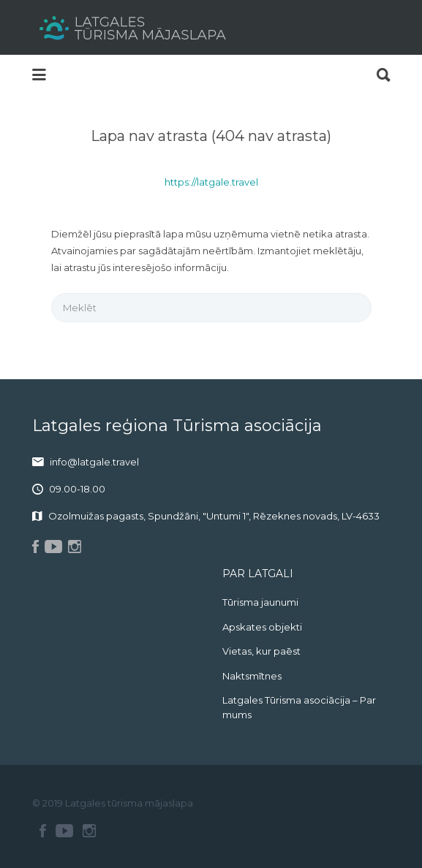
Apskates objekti (262, 627)
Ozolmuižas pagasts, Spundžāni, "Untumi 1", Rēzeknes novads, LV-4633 (214, 516)
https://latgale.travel (211, 182)
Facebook (43, 831)
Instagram (89, 831)
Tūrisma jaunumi (260, 602)
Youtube (64, 831)
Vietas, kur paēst (261, 651)
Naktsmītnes (252, 676)
